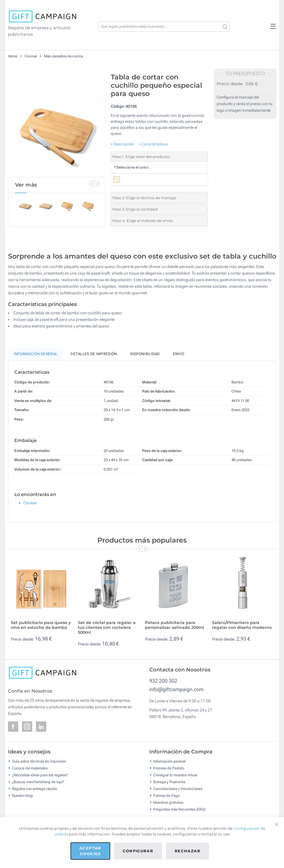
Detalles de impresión (94, 354)
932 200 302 (163, 681)
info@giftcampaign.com (176, 689)
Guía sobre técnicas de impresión (39, 761)
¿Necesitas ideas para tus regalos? (40, 775)
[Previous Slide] (92, 184)
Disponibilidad (145, 354)
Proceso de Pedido (169, 768)
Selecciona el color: (131, 167)
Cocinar (31, 56)
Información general (169, 761)
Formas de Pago (167, 796)
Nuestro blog (22, 796)
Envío (179, 354)
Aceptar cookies (90, 851)
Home (13, 56)
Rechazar (188, 851)
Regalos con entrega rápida (34, 789)
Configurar (138, 851)
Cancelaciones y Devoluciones (178, 789)
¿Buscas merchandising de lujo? (38, 782)
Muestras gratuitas (168, 802)
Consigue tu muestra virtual (175, 775)
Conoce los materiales (30, 768)
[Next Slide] (97, 184)
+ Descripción (122, 144)
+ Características (153, 144)
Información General (36, 354)
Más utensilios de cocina (64, 56)
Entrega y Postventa (169, 782)
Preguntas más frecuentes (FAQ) (179, 809)
